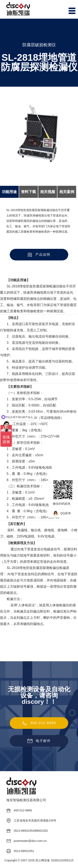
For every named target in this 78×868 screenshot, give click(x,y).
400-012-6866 (39, 723)
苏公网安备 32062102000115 (54, 860)
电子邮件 (39, 741)
